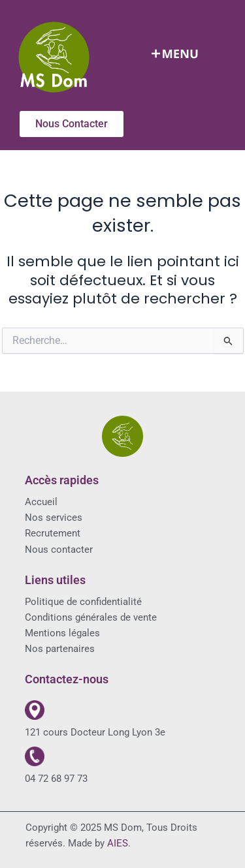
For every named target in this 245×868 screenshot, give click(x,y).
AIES (118, 843)
